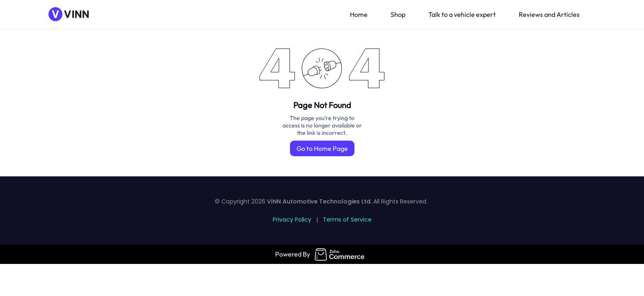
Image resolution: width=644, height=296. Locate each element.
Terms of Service (347, 220)
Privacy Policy (292, 220)
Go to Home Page (322, 148)
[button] (594, 14)
